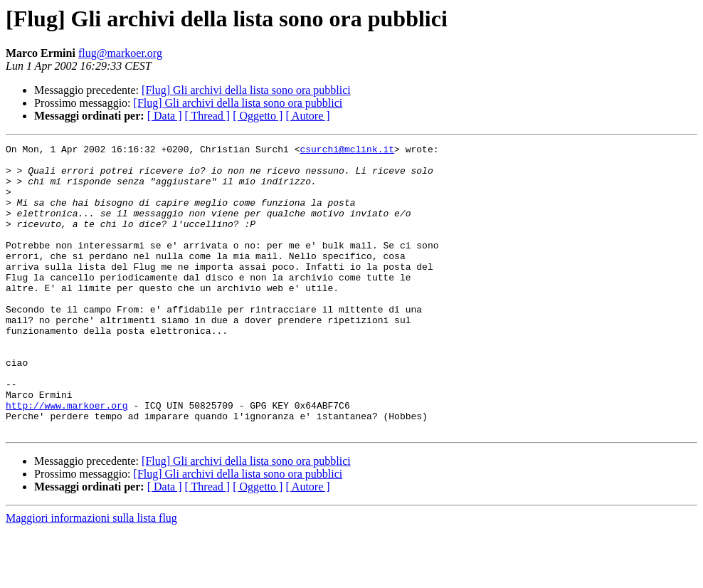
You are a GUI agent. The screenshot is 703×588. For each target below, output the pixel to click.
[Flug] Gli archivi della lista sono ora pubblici (246, 90)
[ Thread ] (208, 116)
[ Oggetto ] (258, 116)
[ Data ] (165, 116)
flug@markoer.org (120, 53)
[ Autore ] (307, 116)
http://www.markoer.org (67, 458)
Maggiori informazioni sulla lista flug (91, 576)
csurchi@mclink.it (347, 151)
